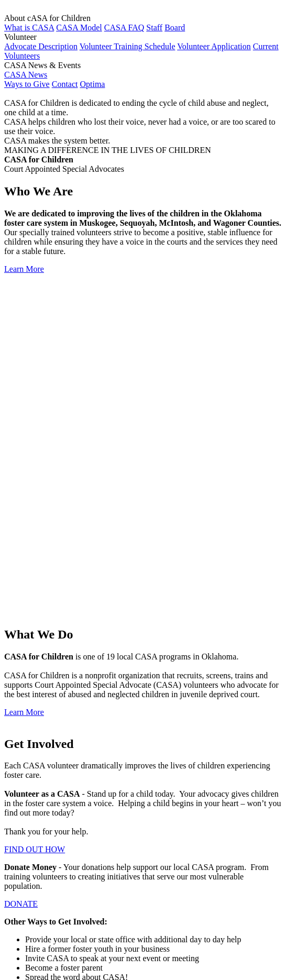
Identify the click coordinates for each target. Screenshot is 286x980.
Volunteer (41, 771)
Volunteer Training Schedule (128, 46)
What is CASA (29, 27)
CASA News (26, 75)
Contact (65, 84)
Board (175, 27)
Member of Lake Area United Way (128, 945)
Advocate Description (41, 46)
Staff (154, 27)
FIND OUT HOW (35, 516)
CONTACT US (30, 679)
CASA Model (79, 27)
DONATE (21, 570)
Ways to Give (27, 84)
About (36, 762)
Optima (92, 84)
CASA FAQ (124, 27)
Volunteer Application (214, 46)
